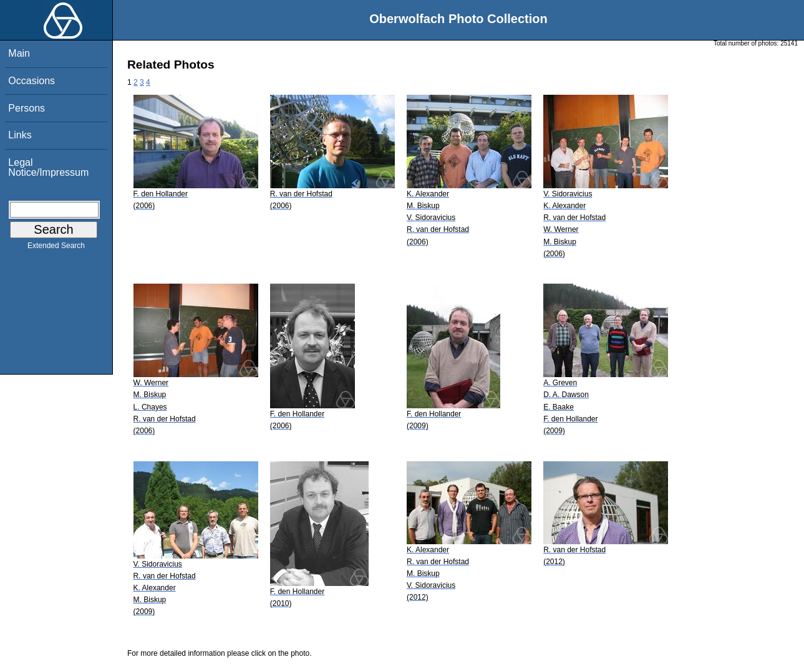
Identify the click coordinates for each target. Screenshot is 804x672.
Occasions (31, 81)
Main (19, 53)
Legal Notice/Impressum (48, 167)
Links (20, 135)
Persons (27, 108)
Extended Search (56, 248)
